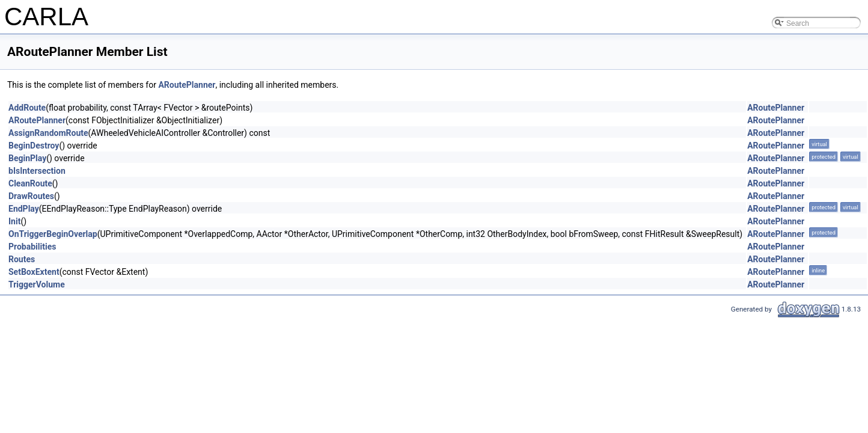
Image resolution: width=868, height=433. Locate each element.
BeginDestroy (34, 146)
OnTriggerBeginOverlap (53, 234)
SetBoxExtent (34, 272)
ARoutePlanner (187, 85)
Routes (22, 259)
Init (14, 221)
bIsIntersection (37, 171)
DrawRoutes (31, 196)
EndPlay (24, 209)
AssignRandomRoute (48, 133)
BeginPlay (27, 158)
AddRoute (27, 108)
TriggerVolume (37, 284)
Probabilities (32, 247)
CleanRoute (30, 183)
